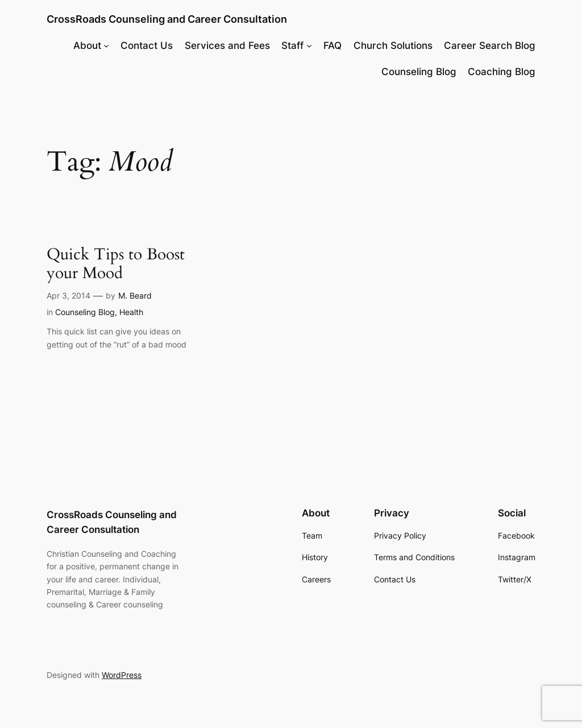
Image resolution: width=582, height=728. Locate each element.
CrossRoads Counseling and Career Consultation (167, 19)
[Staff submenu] (309, 45)
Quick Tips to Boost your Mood (116, 264)
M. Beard (135, 295)
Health (131, 312)
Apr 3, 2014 (68, 295)
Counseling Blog (85, 312)
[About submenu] (106, 45)
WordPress (122, 675)
